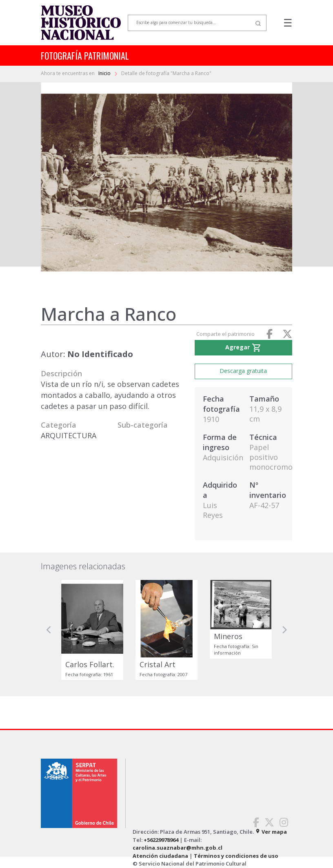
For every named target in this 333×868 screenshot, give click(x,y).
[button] (49, 630)
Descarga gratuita (243, 371)
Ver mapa (271, 832)
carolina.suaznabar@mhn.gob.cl (178, 848)
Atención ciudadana (160, 856)
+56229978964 (161, 840)
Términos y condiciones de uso (236, 856)
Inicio (105, 73)
